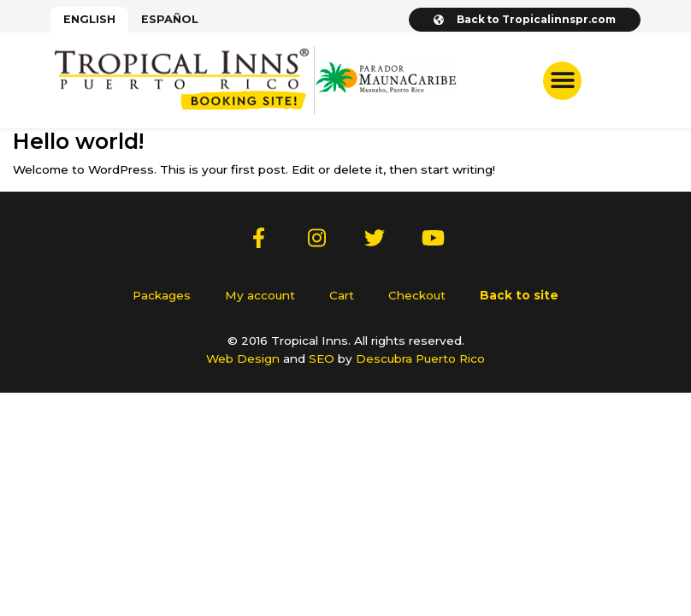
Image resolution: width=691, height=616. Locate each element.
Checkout (417, 295)
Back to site (519, 295)
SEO (322, 358)
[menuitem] (89, 20)
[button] (562, 81)
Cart (342, 295)
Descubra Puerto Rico (420, 358)
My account (260, 295)
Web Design (243, 358)
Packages (162, 295)
